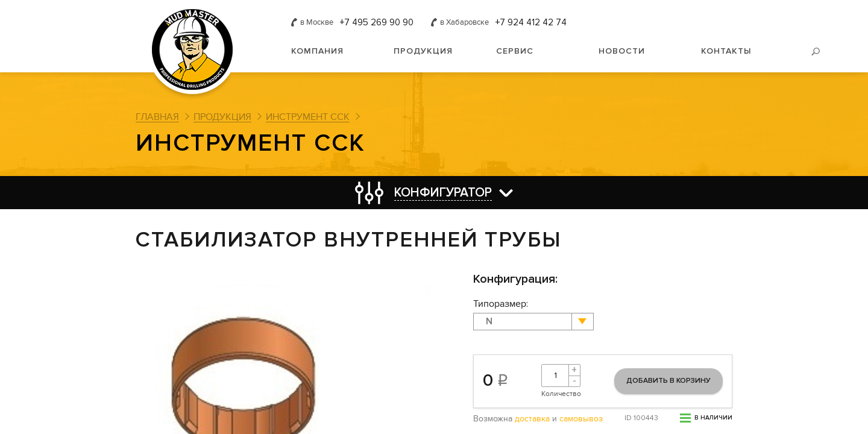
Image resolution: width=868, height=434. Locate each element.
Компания (317, 51)
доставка (532, 419)
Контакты (726, 51)
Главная (157, 117)
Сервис (515, 51)
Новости (622, 51)
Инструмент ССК (308, 117)
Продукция (423, 51)
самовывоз (581, 419)
